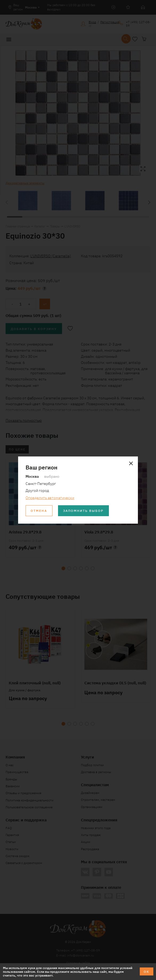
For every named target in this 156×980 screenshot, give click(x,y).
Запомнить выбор (83, 510)
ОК (147, 971)
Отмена (39, 510)
